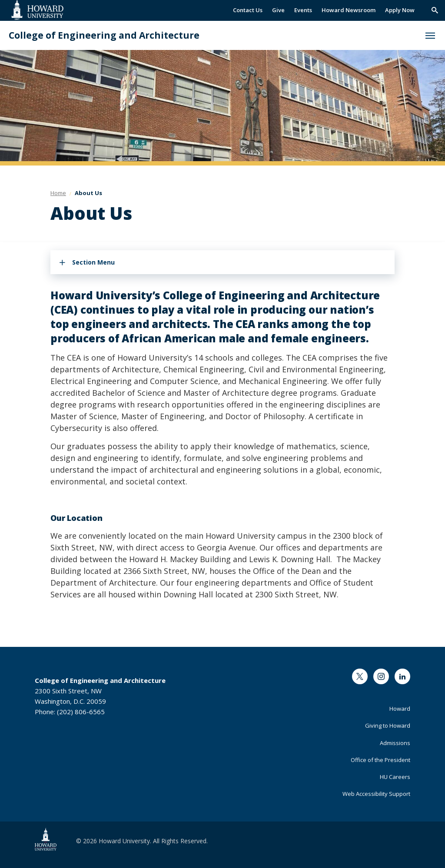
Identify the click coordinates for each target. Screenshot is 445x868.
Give (278, 10)
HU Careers (395, 777)
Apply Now (400, 10)
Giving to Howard (388, 726)
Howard (400, 709)
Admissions (395, 743)
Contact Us (248, 10)
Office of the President (380, 760)
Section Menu (93, 262)
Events (303, 10)
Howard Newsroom (349, 10)
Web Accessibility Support (376, 794)
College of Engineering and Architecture (104, 35)
